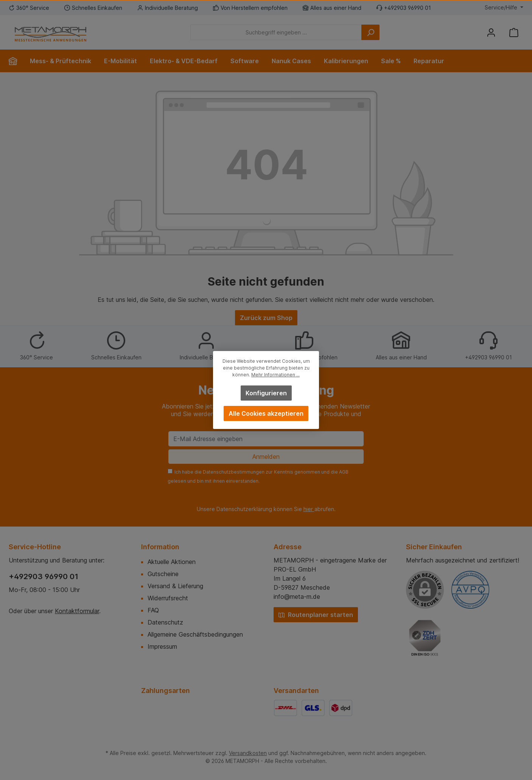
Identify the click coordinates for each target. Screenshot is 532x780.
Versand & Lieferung (175, 586)
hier (309, 509)
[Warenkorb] (514, 32)
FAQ (153, 610)
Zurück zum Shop (266, 318)
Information (160, 547)
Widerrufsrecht (168, 598)
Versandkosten (248, 753)
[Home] (16, 61)
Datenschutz (165, 622)
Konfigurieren (266, 393)
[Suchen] (370, 32)
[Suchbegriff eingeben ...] (276, 32)
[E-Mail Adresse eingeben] (266, 439)
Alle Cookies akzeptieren (266, 413)
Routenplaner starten (316, 615)
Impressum (162, 646)
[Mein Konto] (491, 32)
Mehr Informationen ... (275, 375)
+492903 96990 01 (44, 576)
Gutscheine (163, 574)
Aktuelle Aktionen (172, 562)
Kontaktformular (77, 611)
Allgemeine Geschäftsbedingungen (195, 634)
